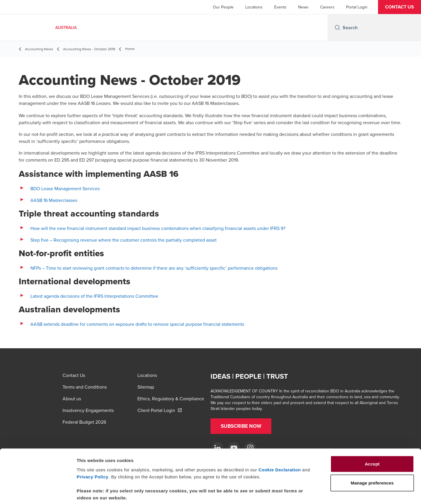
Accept (372, 435)
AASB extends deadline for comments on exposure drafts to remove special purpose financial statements (137, 324)
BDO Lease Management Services (65, 188)
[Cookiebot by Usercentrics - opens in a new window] (38, 493)
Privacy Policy (93, 448)
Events (280, 7)
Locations (254, 7)
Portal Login (357, 7)
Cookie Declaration (280, 441)
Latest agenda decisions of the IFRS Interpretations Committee (94, 296)
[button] (400, 7)
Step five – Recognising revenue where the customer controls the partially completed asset (124, 240)
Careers (327, 7)
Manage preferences (326, 492)
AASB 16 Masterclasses (54, 200)
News (303, 7)
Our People (223, 7)
